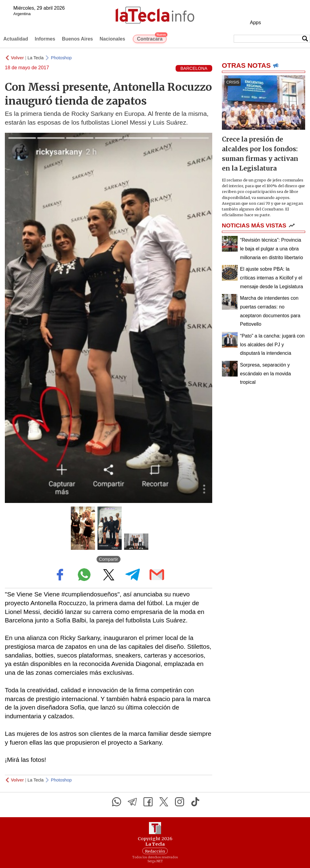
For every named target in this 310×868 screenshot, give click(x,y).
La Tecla (36, 58)
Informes (45, 39)
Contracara (152, 38)
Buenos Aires (77, 39)
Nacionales (112, 39)
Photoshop (61, 58)
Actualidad (16, 39)
